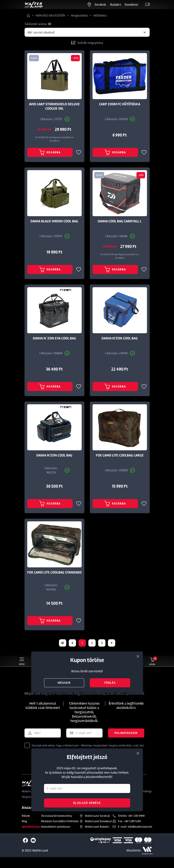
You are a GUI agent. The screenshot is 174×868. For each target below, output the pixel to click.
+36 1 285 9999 (136, 816)
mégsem (64, 683)
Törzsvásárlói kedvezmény (57, 816)
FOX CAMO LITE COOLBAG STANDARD (54, 572)
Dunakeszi (131, 5)
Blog (24, 821)
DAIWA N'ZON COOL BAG (120, 338)
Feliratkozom (126, 733)
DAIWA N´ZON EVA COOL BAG (54, 338)
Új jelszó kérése (87, 803)
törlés (110, 683)
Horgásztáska (79, 15)
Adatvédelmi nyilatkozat (56, 827)
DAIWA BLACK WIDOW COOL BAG (54, 221)
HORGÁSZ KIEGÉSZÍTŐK (50, 15)
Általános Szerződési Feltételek (60, 821)
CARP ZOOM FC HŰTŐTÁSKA (120, 104)
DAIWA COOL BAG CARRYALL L (120, 221)
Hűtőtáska (100, 15)
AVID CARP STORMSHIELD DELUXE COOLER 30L (54, 106)
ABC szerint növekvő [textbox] (41, 32)
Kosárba (50, 152)
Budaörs (116, 5)
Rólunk (26, 816)
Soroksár (101, 5)
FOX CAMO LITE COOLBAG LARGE (120, 455)
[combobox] (87, 32)
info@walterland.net (140, 827)
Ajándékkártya (31, 827)
